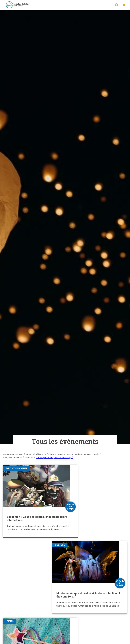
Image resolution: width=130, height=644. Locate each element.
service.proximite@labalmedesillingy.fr (55, 458)
